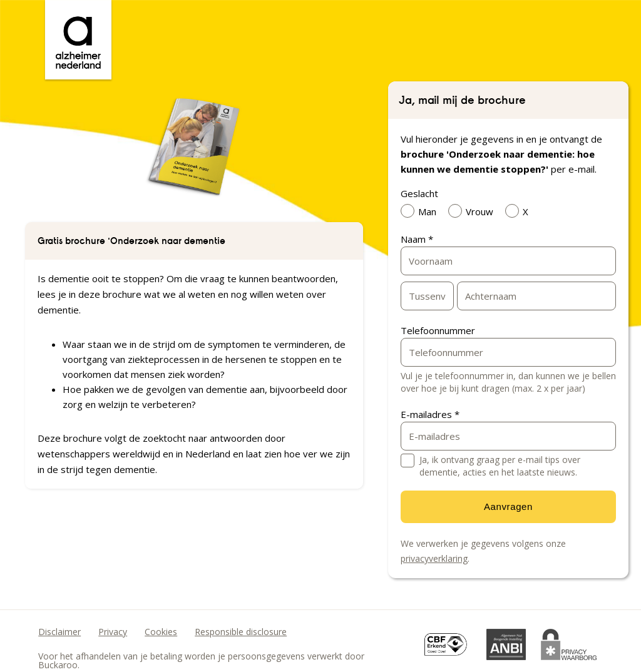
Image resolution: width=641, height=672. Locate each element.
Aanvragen (508, 507)
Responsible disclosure (241, 632)
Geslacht (419, 193)
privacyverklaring (434, 558)
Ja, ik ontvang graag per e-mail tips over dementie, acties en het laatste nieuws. (500, 466)
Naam (417, 239)
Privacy (113, 632)
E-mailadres (430, 414)
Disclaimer (59, 632)
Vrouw (474, 211)
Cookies (161, 632)
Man (422, 211)
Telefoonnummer (438, 330)
